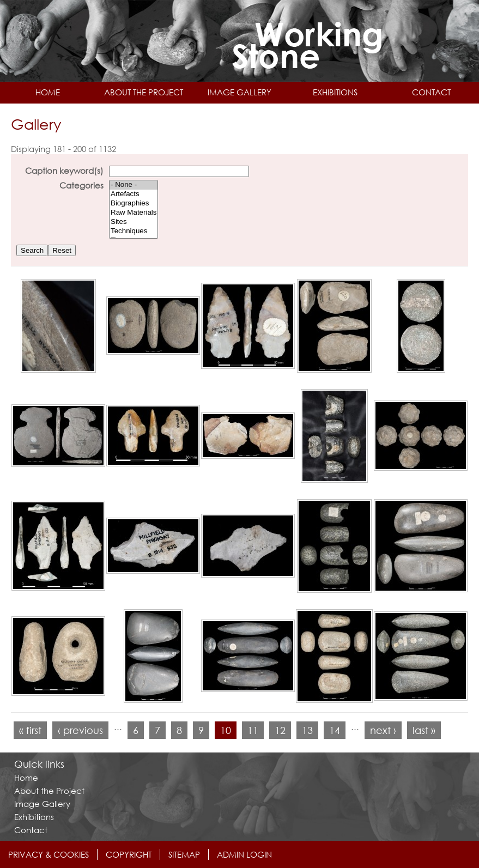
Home (48, 92)
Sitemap (184, 854)
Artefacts (134, 194)
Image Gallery (239, 92)
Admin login (244, 854)
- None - (134, 185)
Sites (134, 222)
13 (307, 730)
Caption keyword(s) (64, 171)
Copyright (129, 854)
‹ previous (80, 730)
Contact (431, 92)
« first (30, 730)
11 (253, 730)
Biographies (134, 204)
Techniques (134, 231)
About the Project (144, 92)
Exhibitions (335, 92)
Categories (81, 185)
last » (424, 730)
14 (335, 730)
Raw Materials (134, 213)
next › (383, 730)
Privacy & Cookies (48, 854)
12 (280, 730)
